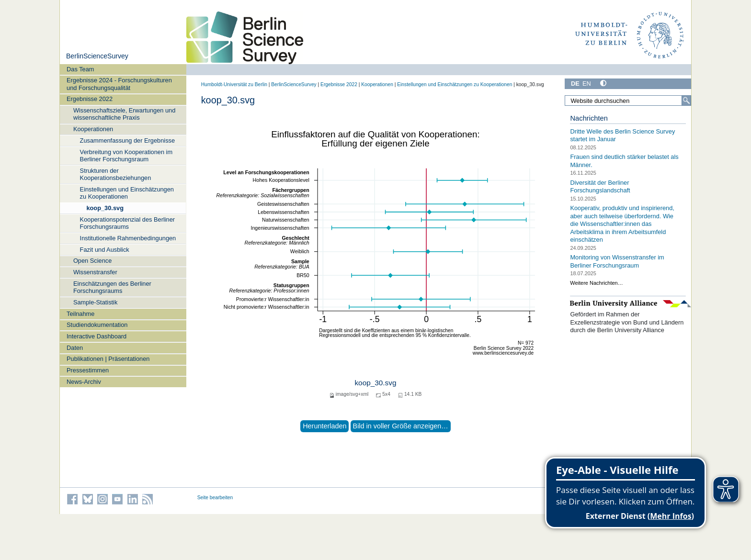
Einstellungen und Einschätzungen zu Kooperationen (127, 193)
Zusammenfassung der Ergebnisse (127, 140)
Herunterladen (324, 426)
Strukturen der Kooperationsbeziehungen (116, 174)
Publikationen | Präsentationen (108, 359)
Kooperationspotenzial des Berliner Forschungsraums (127, 223)
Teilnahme (80, 314)
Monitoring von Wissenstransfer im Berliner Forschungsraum (617, 261)
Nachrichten (589, 118)
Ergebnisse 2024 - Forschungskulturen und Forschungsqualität (119, 84)
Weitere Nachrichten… (596, 283)
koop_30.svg (105, 208)
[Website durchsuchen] (628, 101)
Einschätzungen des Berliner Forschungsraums (112, 287)
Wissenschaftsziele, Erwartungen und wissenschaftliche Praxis (124, 114)
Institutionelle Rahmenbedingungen (128, 238)
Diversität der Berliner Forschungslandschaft (600, 186)
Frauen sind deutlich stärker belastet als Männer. (624, 161)
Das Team (80, 69)
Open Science (92, 261)
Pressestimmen (88, 370)
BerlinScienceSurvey (97, 56)
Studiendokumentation (97, 325)
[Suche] (686, 101)
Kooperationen (93, 129)
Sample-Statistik (95, 302)
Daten (75, 348)
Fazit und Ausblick (105, 250)
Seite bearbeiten (215, 498)
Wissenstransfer (95, 272)
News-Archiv (84, 382)
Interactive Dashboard (97, 336)
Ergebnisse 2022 (90, 99)
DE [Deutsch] (575, 84)
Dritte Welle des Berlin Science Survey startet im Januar (622, 135)
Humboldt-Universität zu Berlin (234, 84)
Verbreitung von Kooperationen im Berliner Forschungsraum (126, 156)
